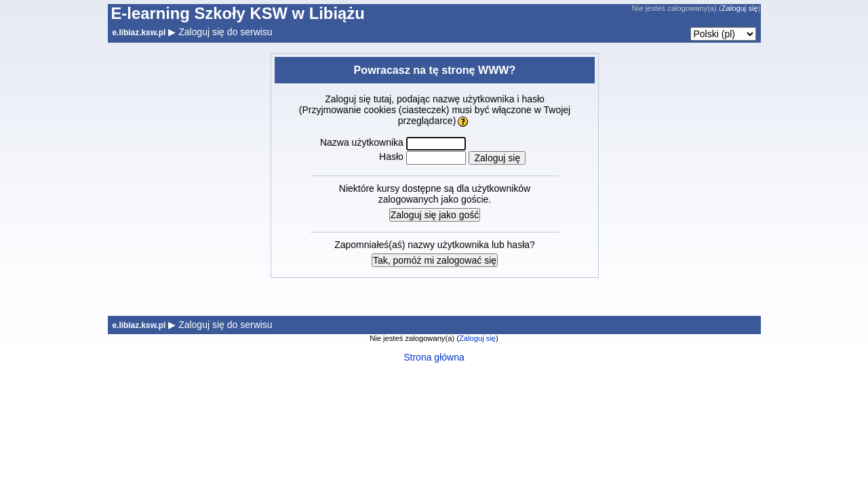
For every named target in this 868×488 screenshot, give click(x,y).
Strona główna (434, 357)
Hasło (391, 157)
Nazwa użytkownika (362, 142)
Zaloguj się (740, 8)
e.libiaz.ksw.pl (139, 33)
